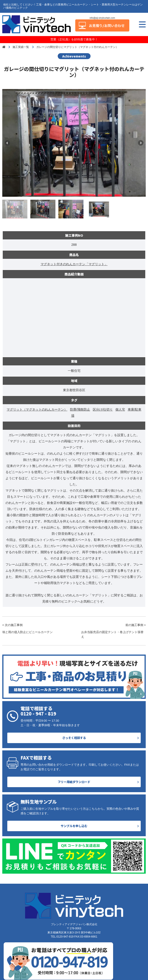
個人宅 (120, 409)
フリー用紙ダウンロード (74, 782)
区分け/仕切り (103, 409)
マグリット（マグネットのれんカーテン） (37, 409)
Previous (7, 143)
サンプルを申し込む (74, 826)
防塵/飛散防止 (80, 409)
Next (141, 143)
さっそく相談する (74, 738)
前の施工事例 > (113, 631)
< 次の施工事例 (35, 629)
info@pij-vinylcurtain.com (102, 18)
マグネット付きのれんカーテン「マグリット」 (74, 264)
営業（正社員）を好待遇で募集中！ (74, 39)
